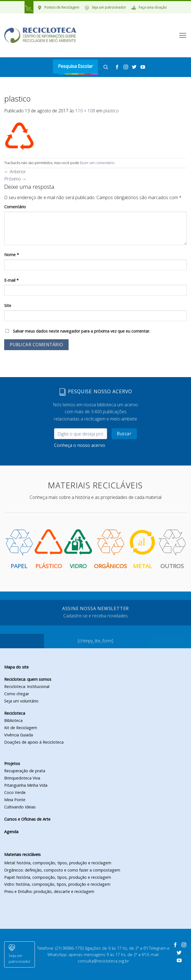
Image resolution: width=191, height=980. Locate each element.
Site (8, 305)
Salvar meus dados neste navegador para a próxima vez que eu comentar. (81, 331)
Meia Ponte (15, 800)
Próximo (15, 179)
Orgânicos (110, 549)
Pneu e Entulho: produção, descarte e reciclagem (49, 891)
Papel (19, 549)
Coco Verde (15, 792)
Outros (172, 549)
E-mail (11, 280)
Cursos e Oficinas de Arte (27, 819)
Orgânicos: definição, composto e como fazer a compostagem (62, 870)
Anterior (15, 172)
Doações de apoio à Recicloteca (34, 742)
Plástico (49, 549)
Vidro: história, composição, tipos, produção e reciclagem (57, 884)
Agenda (11, 832)
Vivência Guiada (19, 735)
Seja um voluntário (21, 701)
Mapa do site (16, 667)
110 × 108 (85, 111)
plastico (111, 111)
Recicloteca (15, 713)
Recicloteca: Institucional (27, 686)
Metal (142, 549)
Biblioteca (13, 720)
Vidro (78, 549)
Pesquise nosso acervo (95, 392)
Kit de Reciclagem (21, 728)
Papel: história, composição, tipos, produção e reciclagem (58, 877)
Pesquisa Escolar (75, 66)
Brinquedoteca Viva (22, 778)
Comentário (15, 207)
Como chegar (17, 694)
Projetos (12, 764)
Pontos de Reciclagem (62, 7)
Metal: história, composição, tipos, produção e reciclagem (58, 863)
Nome (12, 255)
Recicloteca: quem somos (28, 679)
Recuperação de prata (25, 771)
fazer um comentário (97, 163)
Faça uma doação (153, 7)
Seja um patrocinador (109, 7)
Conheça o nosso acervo (80, 445)
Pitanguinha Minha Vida (26, 785)
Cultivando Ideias (20, 807)
